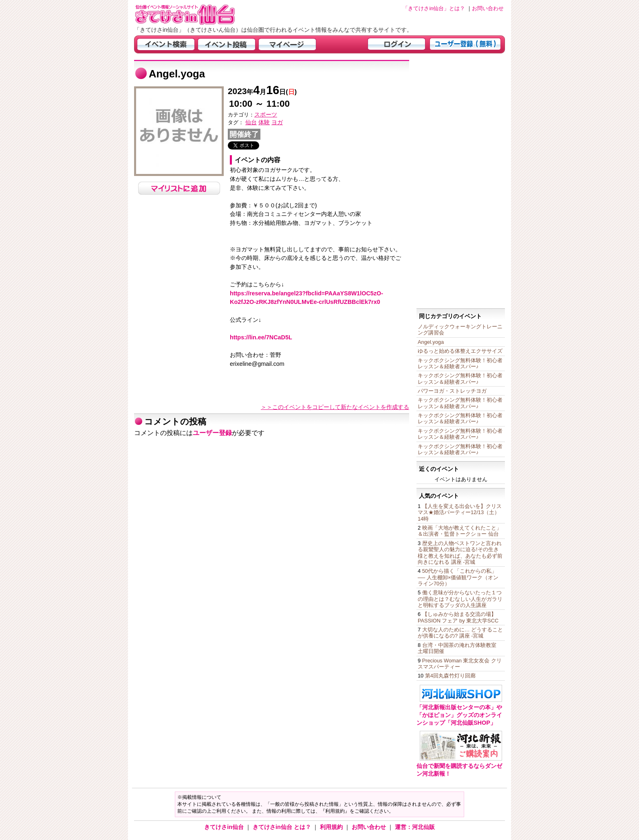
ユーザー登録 (212, 433)
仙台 (251, 122)
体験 (264, 122)
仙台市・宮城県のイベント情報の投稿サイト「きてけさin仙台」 (195, 14)
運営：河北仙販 (415, 827)
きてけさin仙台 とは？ (283, 827)
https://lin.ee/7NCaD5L (261, 337)
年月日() (262, 92)
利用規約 (332, 827)
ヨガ (277, 122)
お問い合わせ (370, 827)
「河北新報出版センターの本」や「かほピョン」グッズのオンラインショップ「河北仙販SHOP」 (459, 715)
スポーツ (266, 114)
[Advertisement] (461, 182)
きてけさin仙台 (225, 827)
